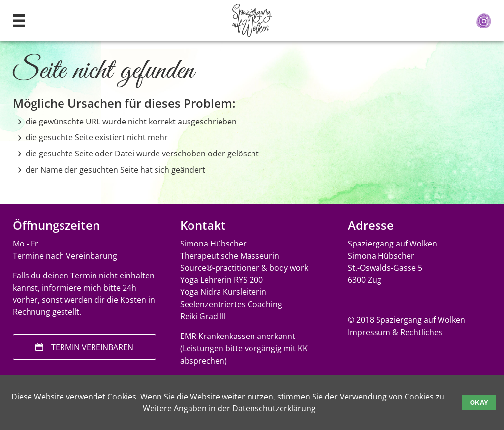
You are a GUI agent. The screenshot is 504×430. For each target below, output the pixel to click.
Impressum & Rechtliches (395, 332)
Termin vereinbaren (92, 347)
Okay (479, 403)
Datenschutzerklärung (274, 408)
